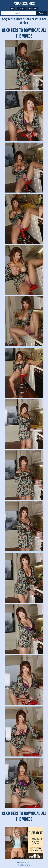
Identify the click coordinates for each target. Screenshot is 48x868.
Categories (22, 9)
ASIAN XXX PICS (24, 3)
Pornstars (33, 9)
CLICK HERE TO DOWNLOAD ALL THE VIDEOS (24, 33)
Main (13, 9)
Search (41, 13)
